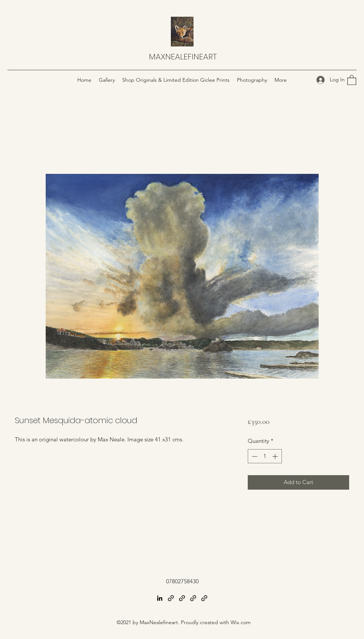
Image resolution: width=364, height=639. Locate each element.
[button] (352, 80)
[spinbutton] (265, 456)
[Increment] (276, 456)
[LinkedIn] (160, 598)
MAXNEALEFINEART (183, 57)
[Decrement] (254, 456)
